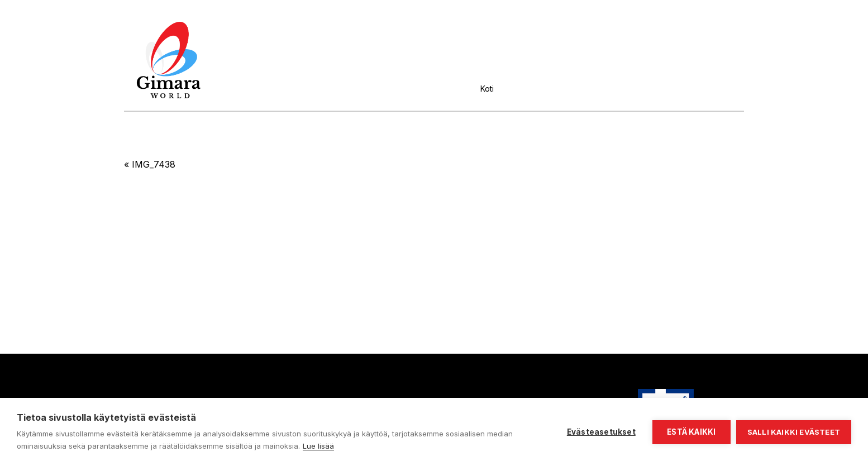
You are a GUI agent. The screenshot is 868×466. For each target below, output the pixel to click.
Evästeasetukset (601, 432)
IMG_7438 (154, 164)
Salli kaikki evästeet (794, 432)
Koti (487, 89)
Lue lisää (318, 446)
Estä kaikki (691, 432)
